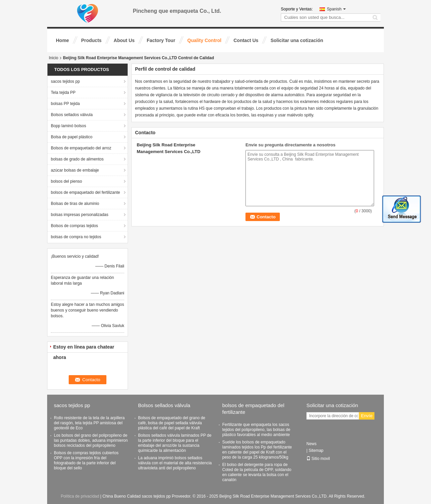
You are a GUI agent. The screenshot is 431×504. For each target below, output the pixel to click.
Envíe (367, 416)
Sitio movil (318, 459)
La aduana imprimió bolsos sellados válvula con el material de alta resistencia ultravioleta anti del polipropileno (175, 463)
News (311, 444)
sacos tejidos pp (65, 81)
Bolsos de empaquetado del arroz (81, 148)
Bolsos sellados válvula (72, 115)
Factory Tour (161, 40)
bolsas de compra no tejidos (76, 237)
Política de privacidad (80, 496)
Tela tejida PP (63, 93)
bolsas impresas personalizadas (80, 215)
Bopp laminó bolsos (69, 126)
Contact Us (246, 40)
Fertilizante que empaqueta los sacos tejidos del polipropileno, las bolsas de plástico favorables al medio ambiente (256, 430)
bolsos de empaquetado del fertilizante (85, 192)
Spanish (336, 9)
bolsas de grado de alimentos (77, 159)
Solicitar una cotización (297, 40)
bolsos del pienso (67, 181)
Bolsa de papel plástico (72, 137)
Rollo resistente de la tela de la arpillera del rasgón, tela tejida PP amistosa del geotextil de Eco (89, 423)
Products (91, 40)
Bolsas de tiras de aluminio (75, 204)
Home (62, 40)
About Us (124, 40)
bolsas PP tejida (65, 104)
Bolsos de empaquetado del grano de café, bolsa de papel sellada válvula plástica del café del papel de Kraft (172, 423)
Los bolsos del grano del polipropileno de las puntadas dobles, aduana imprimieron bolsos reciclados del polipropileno (91, 440)
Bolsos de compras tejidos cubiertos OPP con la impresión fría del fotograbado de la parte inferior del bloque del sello (86, 460)
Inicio (54, 58)
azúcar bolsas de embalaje (75, 170)
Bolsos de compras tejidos (74, 226)
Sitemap (316, 451)
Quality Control (204, 40)
